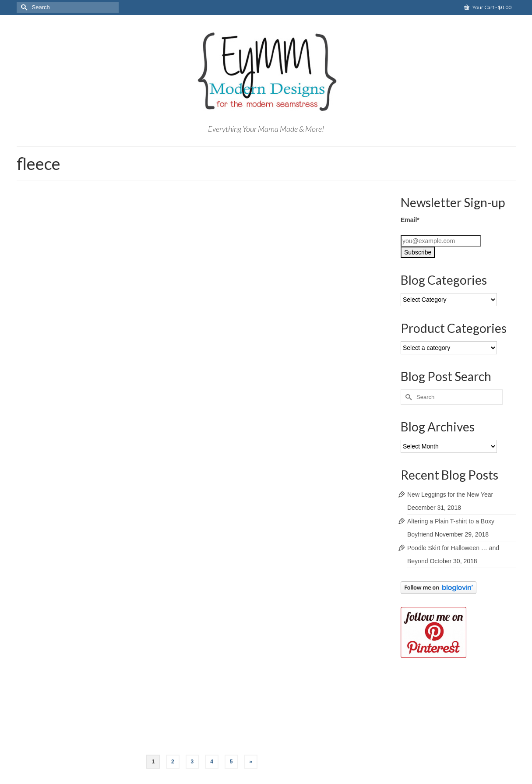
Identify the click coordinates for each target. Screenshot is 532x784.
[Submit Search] (23, 7)
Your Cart (488, 7)
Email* (410, 220)
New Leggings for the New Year (450, 494)
